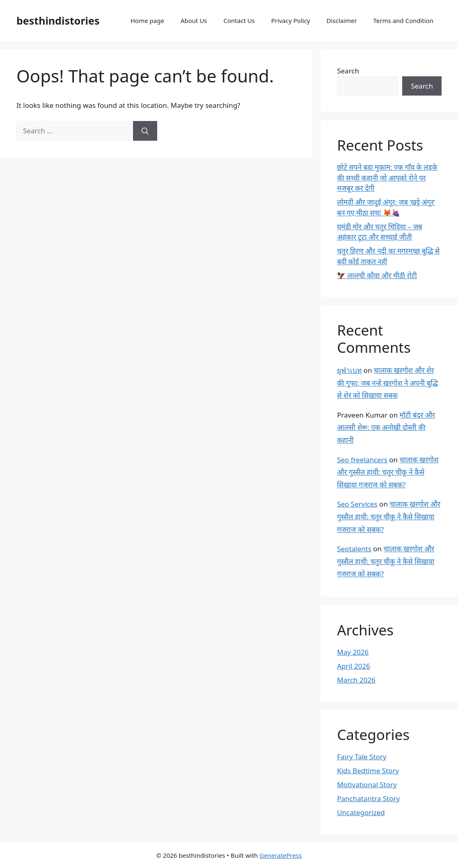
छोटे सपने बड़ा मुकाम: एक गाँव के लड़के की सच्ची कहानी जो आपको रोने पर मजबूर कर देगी (387, 178)
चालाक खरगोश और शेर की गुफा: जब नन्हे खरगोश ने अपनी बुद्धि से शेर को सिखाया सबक (387, 383)
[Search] (145, 131)
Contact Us (239, 21)
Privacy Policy (291, 21)
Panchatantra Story (368, 798)
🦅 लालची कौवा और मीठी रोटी (377, 275)
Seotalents (354, 549)
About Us (194, 21)
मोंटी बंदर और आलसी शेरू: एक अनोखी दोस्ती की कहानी (386, 427)
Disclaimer (342, 21)
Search (348, 71)
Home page (147, 21)
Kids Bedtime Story (368, 771)
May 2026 (353, 652)
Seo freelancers (362, 460)
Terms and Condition (403, 21)
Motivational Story (367, 785)
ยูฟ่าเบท (349, 370)
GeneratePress (281, 855)
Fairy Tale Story (362, 757)
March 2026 (356, 680)
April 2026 (353, 666)
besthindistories (58, 21)
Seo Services (357, 504)
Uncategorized (361, 812)
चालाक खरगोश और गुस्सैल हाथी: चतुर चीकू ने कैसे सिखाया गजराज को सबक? (388, 472)
